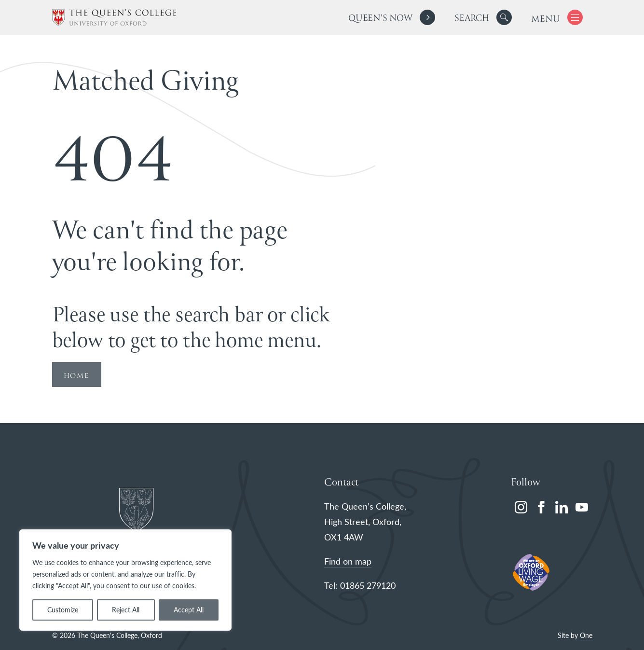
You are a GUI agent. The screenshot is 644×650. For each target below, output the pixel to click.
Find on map (348, 561)
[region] (125, 580)
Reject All (126, 610)
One (586, 635)
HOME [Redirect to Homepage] (77, 376)
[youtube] (582, 507)
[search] (483, 17)
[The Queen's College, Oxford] (114, 18)
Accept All (189, 610)
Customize (63, 610)
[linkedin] (562, 507)
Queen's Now (380, 19)
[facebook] (541, 507)
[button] (504, 17)
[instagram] (521, 507)
